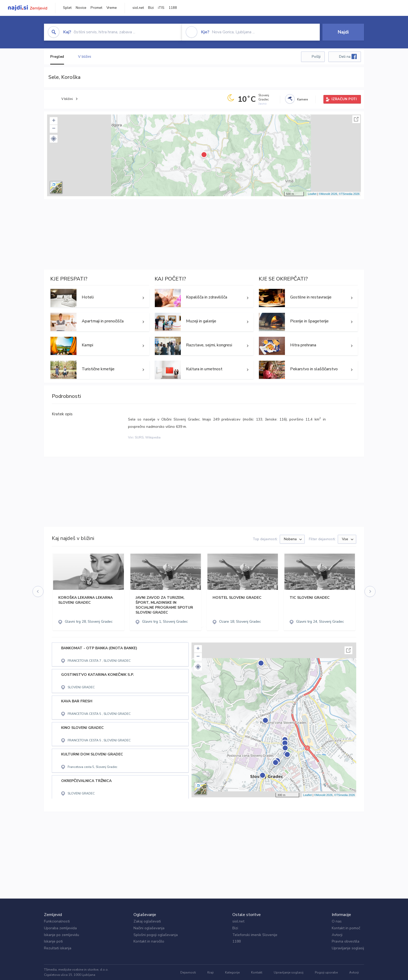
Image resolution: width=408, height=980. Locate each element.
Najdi (343, 32)
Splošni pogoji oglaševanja (156, 935)
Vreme (112, 8)
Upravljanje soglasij (348, 948)
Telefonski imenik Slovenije (255, 935)
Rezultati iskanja (58, 948)
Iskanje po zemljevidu (62, 935)
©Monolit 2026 (328, 194)
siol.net (138, 8)
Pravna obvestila (346, 941)
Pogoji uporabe (326, 972)
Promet (96, 8)
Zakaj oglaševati (147, 921)
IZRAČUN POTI (344, 99)
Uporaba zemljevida (60, 928)
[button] (54, 139)
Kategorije (232, 972)
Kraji (211, 972)
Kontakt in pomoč (346, 928)
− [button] (54, 129)
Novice (81, 8)
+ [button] (54, 121)
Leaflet (312, 194)
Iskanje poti (53, 941)
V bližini (84, 57)
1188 (173, 8)
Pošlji (316, 57)
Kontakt (257, 972)
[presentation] (38, 592)
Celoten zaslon (356, 119)
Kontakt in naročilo (149, 941)
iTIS (161, 8)
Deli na (348, 56)
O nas (337, 921)
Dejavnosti (188, 972)
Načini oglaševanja (149, 928)
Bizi (151, 8)
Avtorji (337, 935)
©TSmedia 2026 (349, 194)
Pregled (57, 57)
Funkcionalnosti (57, 921)
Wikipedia (153, 437)
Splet (67, 8)
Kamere (302, 99)
